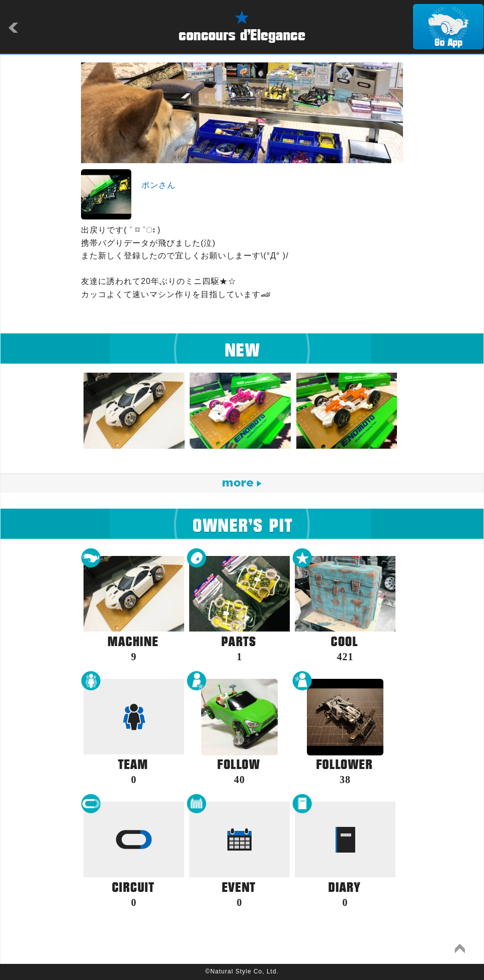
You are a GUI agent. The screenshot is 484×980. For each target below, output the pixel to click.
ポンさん (158, 185)
